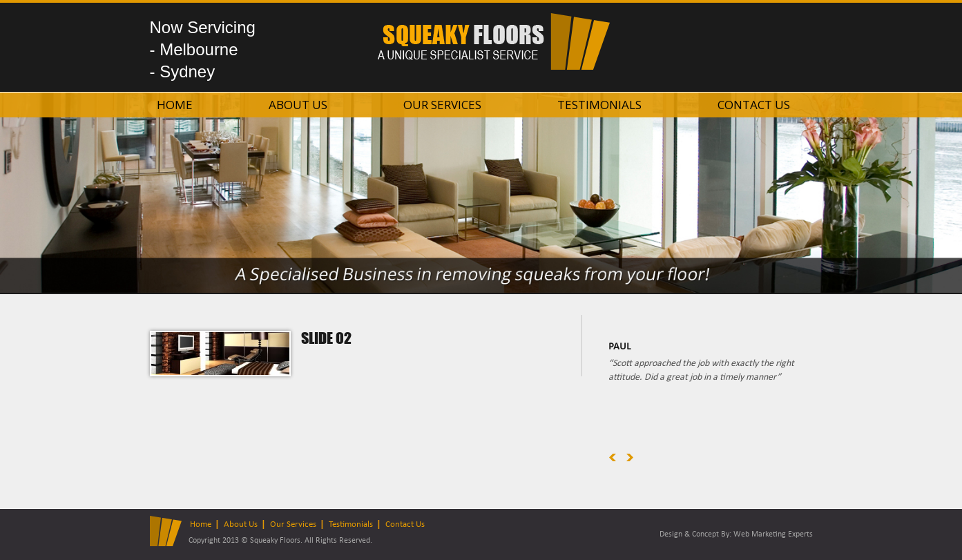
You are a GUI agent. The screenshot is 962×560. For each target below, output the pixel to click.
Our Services (442, 105)
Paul (619, 347)
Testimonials (599, 105)
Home (175, 105)
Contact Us (754, 105)
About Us (298, 105)
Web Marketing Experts (773, 534)
